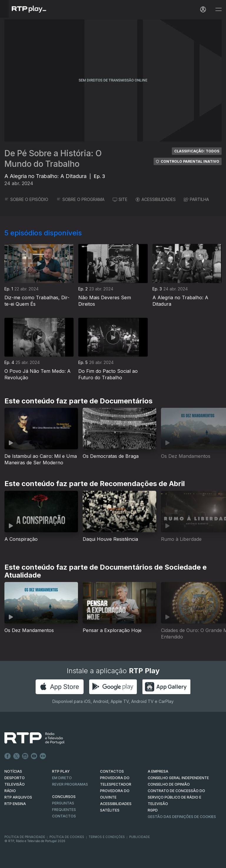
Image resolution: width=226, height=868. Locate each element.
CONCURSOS (64, 797)
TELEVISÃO (15, 784)
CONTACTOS (112, 771)
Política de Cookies (67, 837)
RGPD (153, 810)
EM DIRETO (62, 778)
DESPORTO (15, 778)
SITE (120, 199)
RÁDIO (10, 791)
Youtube (34, 756)
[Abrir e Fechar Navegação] (218, 10)
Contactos (64, 816)
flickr (43, 756)
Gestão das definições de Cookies (182, 817)
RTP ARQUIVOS (18, 797)
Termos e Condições (107, 837)
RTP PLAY (61, 771)
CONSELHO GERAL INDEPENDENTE (178, 778)
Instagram (25, 756)
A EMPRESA (158, 771)
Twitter (16, 756)
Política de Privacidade (25, 837)
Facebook (8, 756)
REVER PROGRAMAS (70, 784)
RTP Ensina (15, 804)
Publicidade (139, 837)
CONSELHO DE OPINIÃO (169, 784)
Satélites (110, 810)
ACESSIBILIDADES (156, 199)
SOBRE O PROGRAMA (80, 199)
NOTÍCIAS (13, 771)
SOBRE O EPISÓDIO (26, 199)
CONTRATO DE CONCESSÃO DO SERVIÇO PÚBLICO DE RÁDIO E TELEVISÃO (176, 797)
